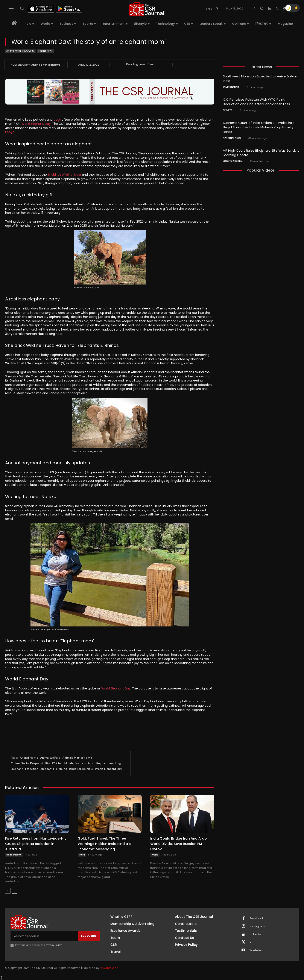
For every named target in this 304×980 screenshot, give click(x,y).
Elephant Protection (24, 769)
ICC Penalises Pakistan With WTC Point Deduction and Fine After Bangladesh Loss (256, 102)
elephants (47, 769)
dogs (58, 120)
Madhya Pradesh (233, 161)
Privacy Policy (54, 945)
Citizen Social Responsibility (30, 763)
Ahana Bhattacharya (46, 65)
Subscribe (89, 936)
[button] (22, 8)
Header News (45, 51)
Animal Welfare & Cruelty (20, 51)
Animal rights (29, 758)
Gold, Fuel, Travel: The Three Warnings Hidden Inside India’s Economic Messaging (104, 844)
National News (232, 138)
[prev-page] (8, 891)
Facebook (257, 918)
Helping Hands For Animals (74, 769)
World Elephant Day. (116, 688)
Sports (228, 110)
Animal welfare (50, 758)
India (82, 855)
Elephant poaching (108, 763)
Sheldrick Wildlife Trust (64, 175)
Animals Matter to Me (77, 758)
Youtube (255, 950)
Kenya (10, 132)
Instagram (257, 926)
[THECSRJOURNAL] (147, 9)
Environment (231, 87)
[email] (44, 936)
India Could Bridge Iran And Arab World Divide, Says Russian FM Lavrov (179, 844)
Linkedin (255, 934)
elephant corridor (81, 763)
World (155, 855)
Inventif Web (110, 968)
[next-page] (15, 891)
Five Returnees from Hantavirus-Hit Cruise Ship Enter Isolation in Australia (36, 844)
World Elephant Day (36, 124)
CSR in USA (60, 763)
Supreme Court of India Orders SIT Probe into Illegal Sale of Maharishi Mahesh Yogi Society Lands (259, 127)
